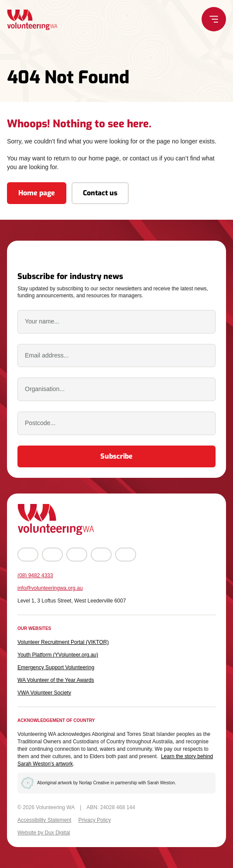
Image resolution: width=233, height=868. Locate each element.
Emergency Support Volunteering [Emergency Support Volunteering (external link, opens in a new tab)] (56, 667)
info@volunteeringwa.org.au (50, 588)
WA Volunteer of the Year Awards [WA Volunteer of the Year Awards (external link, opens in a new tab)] (56, 680)
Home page (37, 193)
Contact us (100, 193)
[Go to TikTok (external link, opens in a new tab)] (126, 555)
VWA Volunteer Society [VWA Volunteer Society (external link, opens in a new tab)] (44, 693)
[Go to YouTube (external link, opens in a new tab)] (77, 555)
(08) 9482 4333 (35, 575)
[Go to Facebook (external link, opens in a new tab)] (28, 555)
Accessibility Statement (44, 820)
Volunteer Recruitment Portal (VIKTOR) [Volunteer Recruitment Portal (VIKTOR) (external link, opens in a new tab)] (63, 642)
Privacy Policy (94, 820)
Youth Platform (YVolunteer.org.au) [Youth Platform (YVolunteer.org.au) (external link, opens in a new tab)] (58, 655)
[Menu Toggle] (214, 19)
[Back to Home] (32, 20)
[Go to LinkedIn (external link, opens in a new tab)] (101, 555)
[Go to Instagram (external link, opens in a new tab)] (52, 555)
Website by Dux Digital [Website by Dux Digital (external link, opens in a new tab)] (44, 833)
